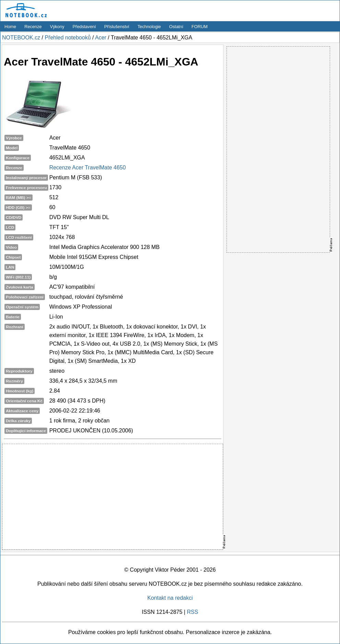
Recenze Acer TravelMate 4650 (88, 168)
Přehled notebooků (68, 38)
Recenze (33, 27)
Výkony (57, 27)
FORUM (200, 27)
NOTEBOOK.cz (21, 38)
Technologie (149, 27)
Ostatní (176, 27)
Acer (101, 38)
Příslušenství (117, 27)
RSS (192, 612)
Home (10, 27)
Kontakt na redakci (170, 598)
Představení (84, 27)
